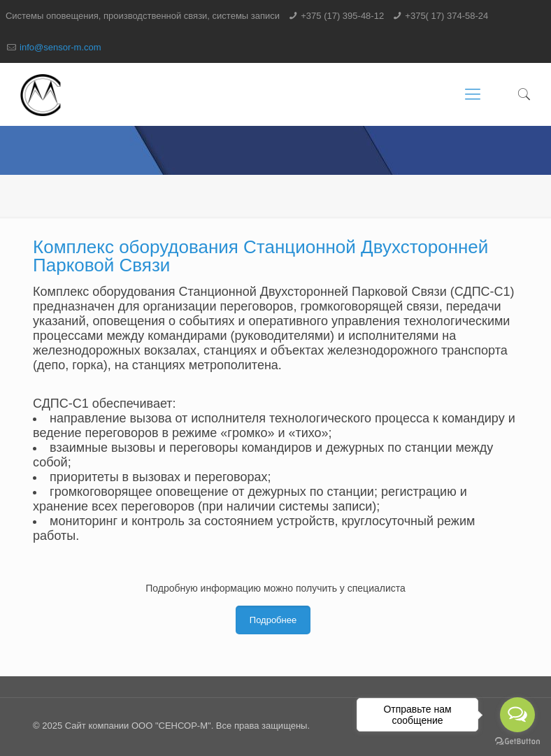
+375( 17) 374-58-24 (446, 16)
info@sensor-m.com (60, 47)
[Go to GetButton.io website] (517, 742)
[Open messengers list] (517, 715)
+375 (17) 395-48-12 (342, 16)
